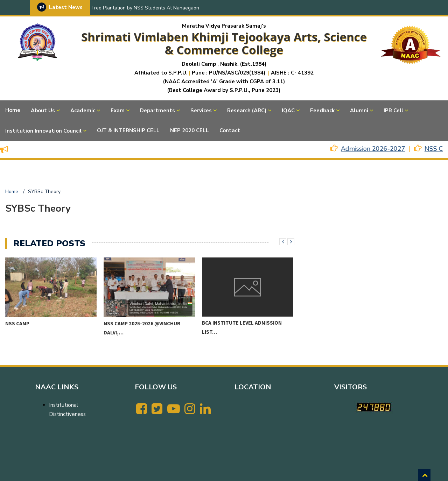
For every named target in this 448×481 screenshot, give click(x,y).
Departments (157, 111)
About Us (43, 111)
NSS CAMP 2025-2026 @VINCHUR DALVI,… (142, 328)
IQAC (288, 111)
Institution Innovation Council (43, 131)
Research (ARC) (247, 111)
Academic (83, 111)
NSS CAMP (17, 323)
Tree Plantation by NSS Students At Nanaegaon (145, 8)
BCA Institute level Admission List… (242, 327)
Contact (230, 130)
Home (13, 110)
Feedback (322, 111)
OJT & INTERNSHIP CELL (128, 130)
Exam (118, 111)
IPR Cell (393, 111)
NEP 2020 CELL (190, 130)
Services (201, 111)
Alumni (359, 111)
